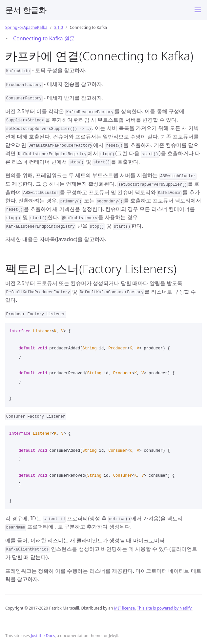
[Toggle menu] (198, 10)
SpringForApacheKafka (26, 27)
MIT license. (125, 608)
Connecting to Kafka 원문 (44, 38)
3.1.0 (59, 27)
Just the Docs (43, 636)
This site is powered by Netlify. (165, 608)
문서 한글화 (26, 10)
